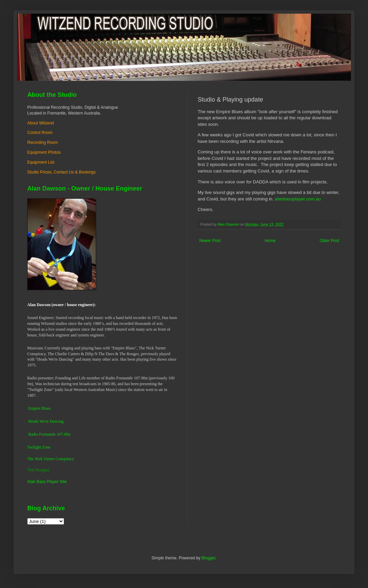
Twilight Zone (39, 447)
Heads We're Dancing (46, 421)
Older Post (329, 241)
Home (270, 241)
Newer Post (210, 241)
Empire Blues (40, 408)
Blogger (208, 558)
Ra (30, 434)
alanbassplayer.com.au (297, 199)
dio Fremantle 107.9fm (51, 434)
